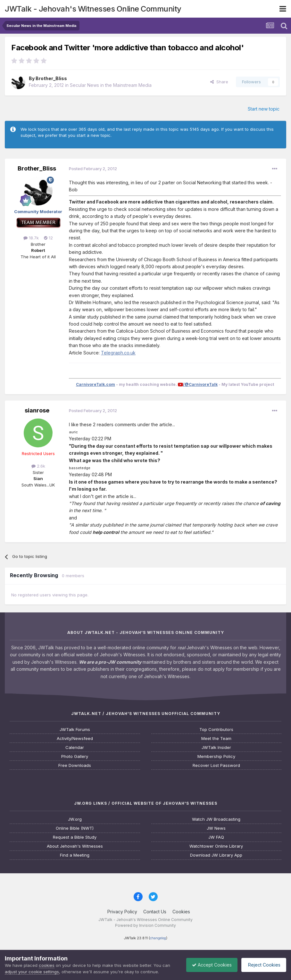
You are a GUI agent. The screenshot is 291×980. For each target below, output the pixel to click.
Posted (93, 169)
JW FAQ (216, 837)
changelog (158, 938)
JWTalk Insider (216, 747)
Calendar (75, 747)
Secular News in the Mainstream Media (111, 85)
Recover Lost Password (216, 765)
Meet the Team (216, 739)
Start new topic (264, 109)
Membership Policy (216, 756)
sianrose (37, 410)
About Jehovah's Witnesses (75, 846)
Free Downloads (75, 765)
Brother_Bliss (51, 78)
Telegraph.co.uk (118, 353)
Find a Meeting (75, 855)
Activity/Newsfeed (75, 739)
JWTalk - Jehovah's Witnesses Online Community (93, 9)
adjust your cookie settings (32, 972)
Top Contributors (216, 730)
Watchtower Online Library (216, 846)
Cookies (181, 912)
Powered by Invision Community (145, 925)
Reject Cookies (263, 965)
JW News (216, 828)
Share (219, 82)
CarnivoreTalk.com (96, 384)
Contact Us (155, 912)
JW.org (75, 819)
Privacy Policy (122, 912)
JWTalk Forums (75, 730)
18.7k (31, 238)
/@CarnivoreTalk (200, 384)
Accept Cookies (209, 965)
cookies (47, 965)
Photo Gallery (75, 756)
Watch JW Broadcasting (216, 819)
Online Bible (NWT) (75, 828)
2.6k (38, 466)
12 (48, 238)
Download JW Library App (216, 855)
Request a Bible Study (75, 837)
